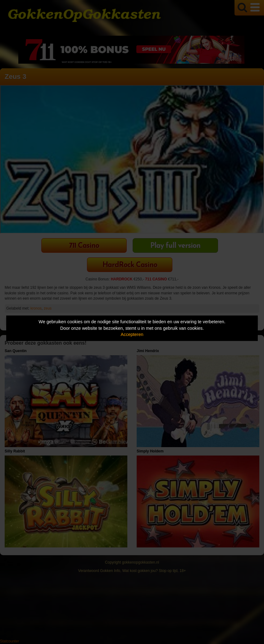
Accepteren (132, 334)
